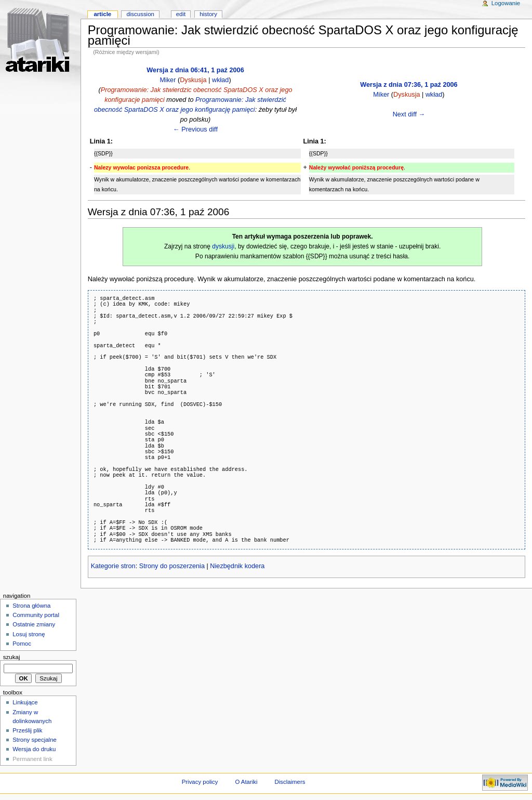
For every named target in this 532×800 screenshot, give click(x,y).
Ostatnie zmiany (34, 624)
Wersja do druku (34, 749)
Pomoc (22, 644)
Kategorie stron (113, 566)
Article (102, 14)
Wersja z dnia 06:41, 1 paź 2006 (195, 70)
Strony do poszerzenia (172, 566)
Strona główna (31, 606)
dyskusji (223, 246)
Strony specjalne (35, 740)
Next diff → (409, 114)
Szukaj (12, 657)
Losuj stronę (29, 634)
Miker (168, 80)
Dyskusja (193, 80)
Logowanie (506, 3)
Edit (181, 14)
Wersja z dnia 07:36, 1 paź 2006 (409, 85)
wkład (220, 80)
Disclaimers (290, 782)
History (208, 14)
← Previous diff (195, 129)
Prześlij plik (27, 730)
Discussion (140, 14)
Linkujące (25, 702)
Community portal (36, 615)
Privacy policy (200, 782)
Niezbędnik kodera (237, 566)
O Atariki (246, 782)
